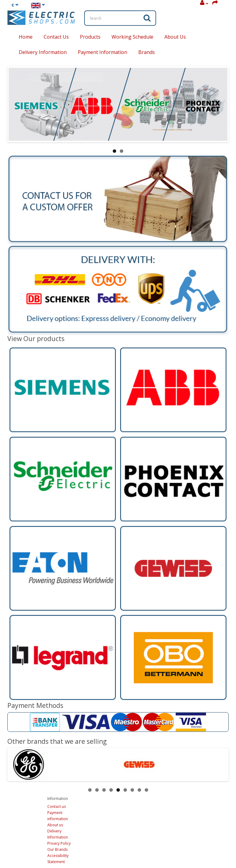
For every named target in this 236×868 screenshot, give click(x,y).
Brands (147, 52)
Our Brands (57, 849)
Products (90, 37)
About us (55, 825)
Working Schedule (132, 37)
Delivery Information (43, 52)
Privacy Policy (59, 843)
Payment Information (102, 52)
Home (26, 37)
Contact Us (56, 37)
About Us (175, 37)
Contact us (57, 807)
